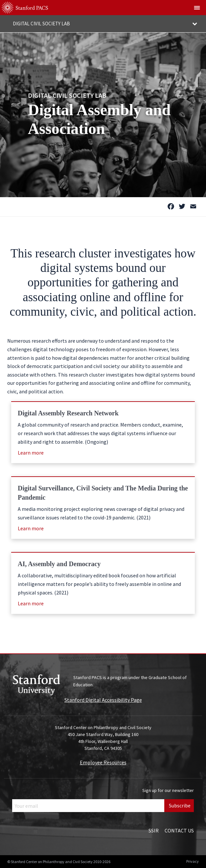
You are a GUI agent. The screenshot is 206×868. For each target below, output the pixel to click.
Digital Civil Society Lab (67, 95)
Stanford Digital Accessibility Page (103, 700)
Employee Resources (103, 762)
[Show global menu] (197, 8)
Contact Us (179, 830)
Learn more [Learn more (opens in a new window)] (31, 453)
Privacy (193, 861)
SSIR (154, 830)
